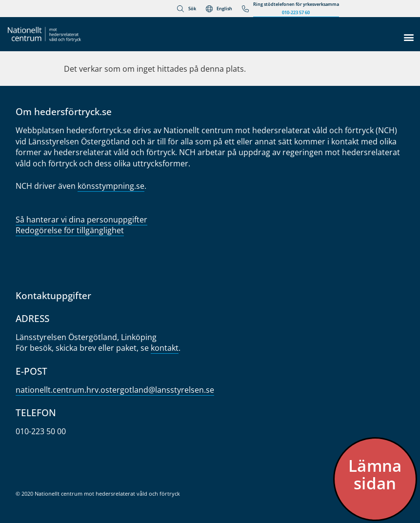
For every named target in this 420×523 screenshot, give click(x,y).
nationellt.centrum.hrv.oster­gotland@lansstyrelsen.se (115, 390)
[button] (409, 37)
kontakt (165, 348)
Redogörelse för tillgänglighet (70, 230)
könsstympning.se (111, 186)
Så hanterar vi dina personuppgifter (81, 220)
